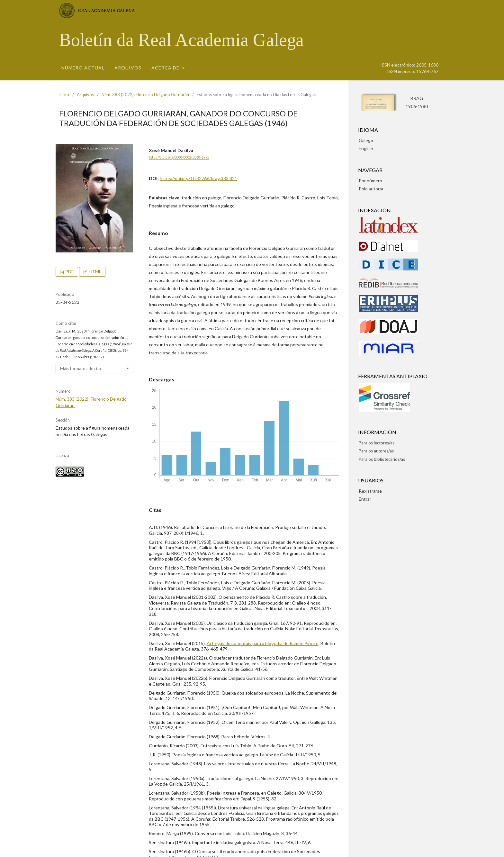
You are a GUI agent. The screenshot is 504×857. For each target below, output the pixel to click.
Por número (370, 181)
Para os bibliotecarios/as (382, 459)
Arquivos (128, 68)
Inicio (64, 95)
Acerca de (166, 68)
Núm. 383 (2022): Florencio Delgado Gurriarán (145, 95)
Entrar (365, 499)
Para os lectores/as (377, 443)
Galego (366, 140)
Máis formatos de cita (81, 369)
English (366, 148)
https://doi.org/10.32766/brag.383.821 (198, 178)
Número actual (83, 68)
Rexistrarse (370, 491)
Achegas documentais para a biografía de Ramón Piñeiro (263, 643)
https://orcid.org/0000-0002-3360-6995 (179, 158)
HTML (95, 272)
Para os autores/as (376, 451)
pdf (69, 272)
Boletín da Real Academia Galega (181, 40)
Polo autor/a (371, 189)
